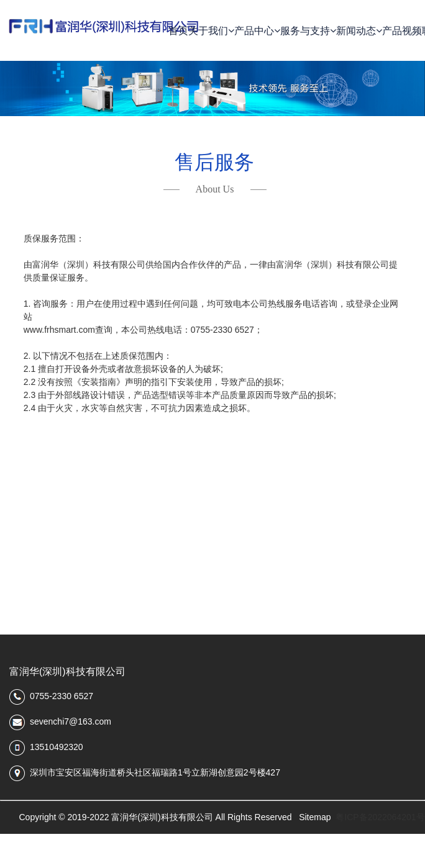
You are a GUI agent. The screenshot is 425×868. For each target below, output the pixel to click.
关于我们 (211, 31)
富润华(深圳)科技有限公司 (67, 671)
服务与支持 (308, 31)
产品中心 (257, 31)
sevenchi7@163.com (71, 721)
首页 (178, 31)
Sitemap (315, 817)
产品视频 (402, 31)
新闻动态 (359, 31)
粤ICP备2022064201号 (380, 817)
